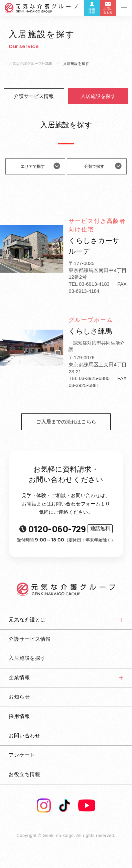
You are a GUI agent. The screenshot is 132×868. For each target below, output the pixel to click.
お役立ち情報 (24, 774)
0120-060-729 (66, 529)
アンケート (22, 755)
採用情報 (19, 716)
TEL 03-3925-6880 (89, 378)
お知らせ (19, 697)
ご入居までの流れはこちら (66, 422)
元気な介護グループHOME (31, 64)
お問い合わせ (24, 736)
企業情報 (19, 677)
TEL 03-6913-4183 (89, 284)
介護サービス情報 (34, 96)
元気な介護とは (27, 620)
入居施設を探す (98, 96)
